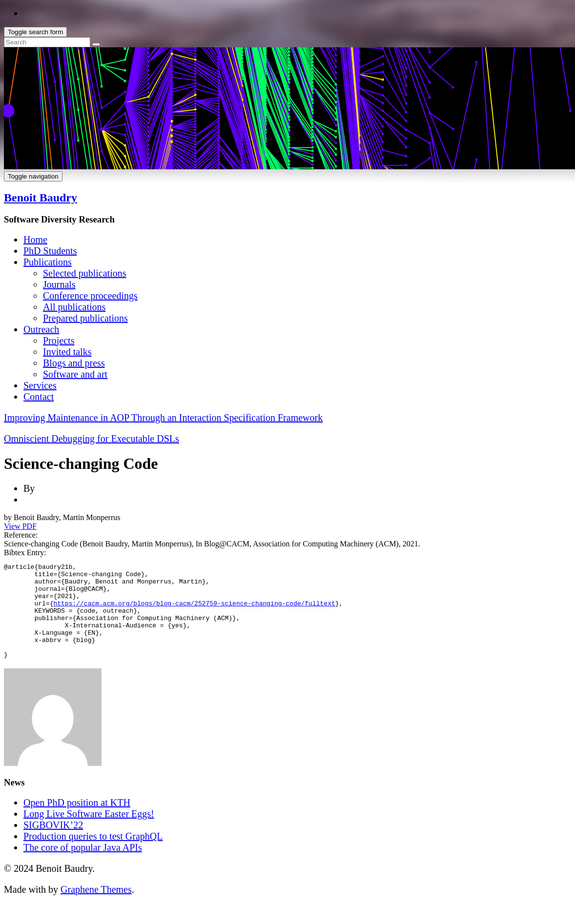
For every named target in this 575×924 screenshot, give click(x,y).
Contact (39, 397)
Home (35, 240)
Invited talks (67, 352)
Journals (59, 284)
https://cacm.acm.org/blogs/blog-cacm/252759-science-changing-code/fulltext (194, 612)
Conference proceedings (90, 296)
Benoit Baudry (41, 198)
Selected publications (85, 273)
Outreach (41, 329)
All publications (74, 307)
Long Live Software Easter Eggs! (89, 833)
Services (40, 385)
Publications (48, 262)
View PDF (20, 526)
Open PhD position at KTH (77, 822)
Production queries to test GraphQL (93, 855)
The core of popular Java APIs (83, 866)
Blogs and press (74, 363)
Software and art (75, 374)
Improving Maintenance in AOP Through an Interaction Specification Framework (163, 418)
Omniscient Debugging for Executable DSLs (92, 439)
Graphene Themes (96, 908)
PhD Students (50, 251)
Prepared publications (85, 318)
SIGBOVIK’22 (53, 844)
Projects (59, 341)
